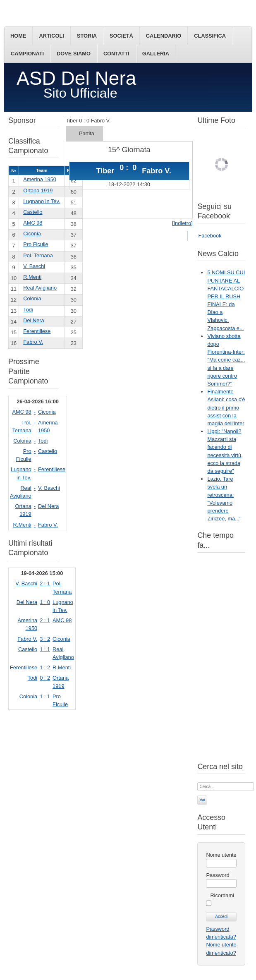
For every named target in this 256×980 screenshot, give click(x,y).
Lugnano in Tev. (42, 201)
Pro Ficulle (36, 244)
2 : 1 (45, 583)
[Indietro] (182, 223)
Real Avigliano (40, 288)
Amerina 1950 (40, 179)
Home (18, 36)
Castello (33, 212)
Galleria (156, 54)
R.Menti (32, 277)
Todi (28, 310)
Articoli (51, 36)
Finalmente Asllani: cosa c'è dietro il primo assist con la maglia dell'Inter (226, 407)
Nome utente (221, 855)
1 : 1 (45, 649)
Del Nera (34, 320)
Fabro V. (33, 342)
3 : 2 (45, 639)
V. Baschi (34, 266)
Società (121, 36)
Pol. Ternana (38, 255)
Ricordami (222, 895)
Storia (87, 36)
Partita (87, 133)
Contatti (116, 54)
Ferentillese (37, 331)
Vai (202, 800)
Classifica (210, 36)
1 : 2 (45, 667)
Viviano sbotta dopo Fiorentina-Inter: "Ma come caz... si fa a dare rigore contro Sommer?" (226, 360)
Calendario (164, 36)
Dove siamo (74, 54)
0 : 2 (45, 678)
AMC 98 (33, 223)
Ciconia (32, 234)
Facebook (210, 236)
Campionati (27, 54)
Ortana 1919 (38, 190)
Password (218, 875)
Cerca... (197, 782)
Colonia (32, 298)
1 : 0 (45, 602)
